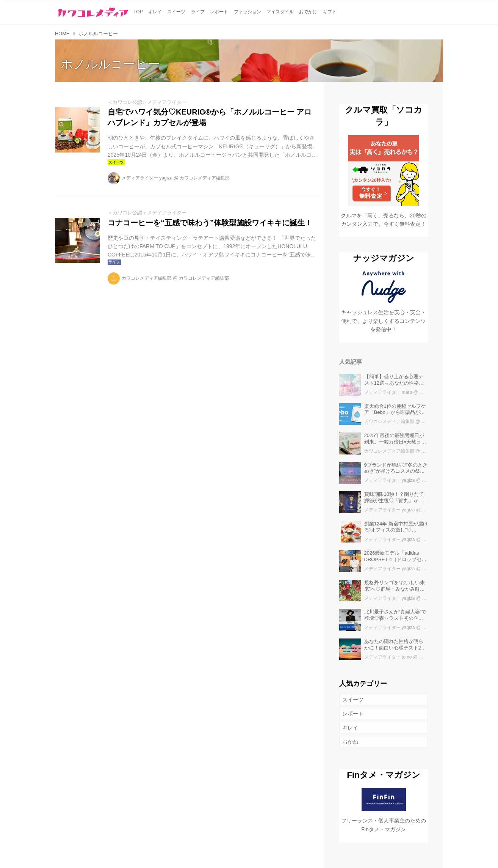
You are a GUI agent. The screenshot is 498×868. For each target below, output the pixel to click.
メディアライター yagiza (147, 178)
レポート (353, 714)
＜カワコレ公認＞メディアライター (147, 102)
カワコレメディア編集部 (205, 178)
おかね (350, 742)
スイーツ (353, 700)
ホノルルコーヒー (110, 64)
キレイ (350, 728)
